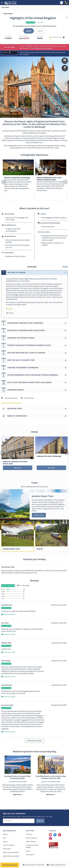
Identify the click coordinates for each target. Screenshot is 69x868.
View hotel (18, 468)
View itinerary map (11, 398)
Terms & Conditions (9, 845)
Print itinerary (29, 398)
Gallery (65, 61)
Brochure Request (31, 838)
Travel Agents (30, 855)
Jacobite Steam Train (11, 549)
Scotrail (40, 549)
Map (65, 68)
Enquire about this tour (58, 865)
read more (5, 729)
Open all (65, 267)
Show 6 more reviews (34, 741)
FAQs (4, 838)
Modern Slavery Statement (11, 852)
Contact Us (29, 834)
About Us (6, 834)
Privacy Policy (7, 849)
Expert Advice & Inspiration (11, 856)
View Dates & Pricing (10, 865)
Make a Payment (31, 842)
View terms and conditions (44, 48)
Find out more (39, 515)
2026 (29, 31)
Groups (28, 851)
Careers (5, 842)
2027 (40, 31)
